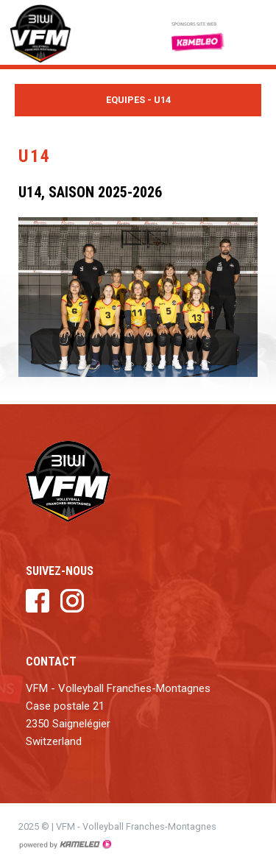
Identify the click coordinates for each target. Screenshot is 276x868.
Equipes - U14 (138, 100)
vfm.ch (55, 32)
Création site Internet (65, 844)
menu (254, 32)
